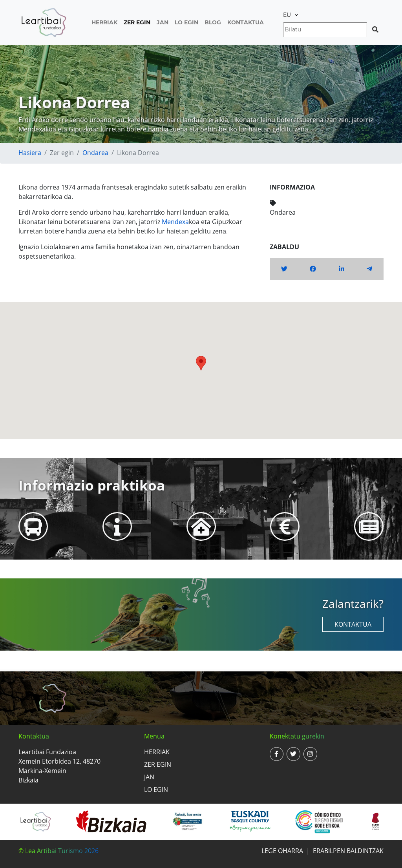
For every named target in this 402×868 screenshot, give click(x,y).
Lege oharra (282, 851)
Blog (213, 22)
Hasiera (30, 153)
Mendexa (175, 222)
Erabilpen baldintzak (348, 851)
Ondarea (95, 153)
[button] (201, 363)
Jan (163, 22)
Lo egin (186, 22)
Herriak (104, 22)
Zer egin (137, 22)
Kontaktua (246, 22)
